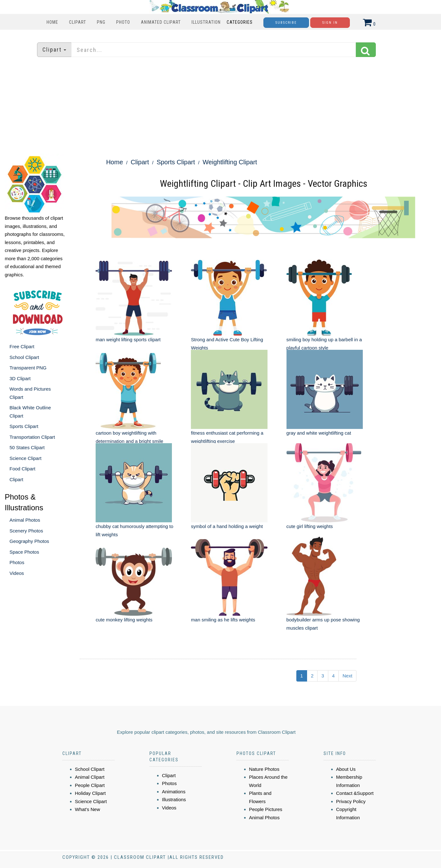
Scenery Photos (26, 531)
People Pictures (266, 809)
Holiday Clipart (91, 793)
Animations (174, 792)
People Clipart (90, 785)
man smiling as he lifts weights (223, 620)
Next (347, 676)
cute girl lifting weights (310, 526)
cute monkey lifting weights (124, 620)
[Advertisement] (221, 106)
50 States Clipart (27, 447)
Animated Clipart (161, 22)
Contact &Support (355, 793)
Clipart (78, 22)
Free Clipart (22, 346)
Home (52, 22)
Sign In (330, 23)
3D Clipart (20, 378)
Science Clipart (25, 458)
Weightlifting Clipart (230, 162)
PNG (101, 22)
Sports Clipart (24, 426)
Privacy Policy (351, 801)
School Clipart (24, 357)
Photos (17, 562)
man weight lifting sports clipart (128, 340)
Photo (123, 22)
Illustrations (174, 799)
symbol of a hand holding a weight (227, 526)
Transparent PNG (28, 368)
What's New (88, 809)
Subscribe (286, 23)
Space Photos (24, 552)
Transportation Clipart (32, 437)
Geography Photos (29, 541)
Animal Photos (25, 520)
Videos (17, 573)
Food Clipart (22, 469)
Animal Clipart (90, 777)
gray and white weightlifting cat (319, 433)
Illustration (206, 22)
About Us (346, 769)
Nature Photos (264, 769)
